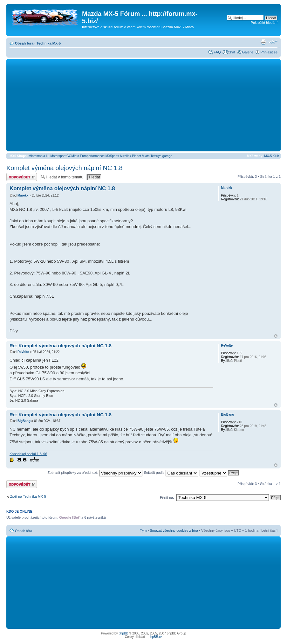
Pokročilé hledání (264, 23)
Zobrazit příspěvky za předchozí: (95, 473)
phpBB (123, 633)
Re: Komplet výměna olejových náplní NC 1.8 (61, 346)
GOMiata (73, 156)
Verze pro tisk (263, 42)
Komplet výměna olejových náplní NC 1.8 (65, 168)
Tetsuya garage (161, 156)
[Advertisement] (143, 105)
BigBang (24, 421)
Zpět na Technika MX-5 (28, 496)
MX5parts (112, 156)
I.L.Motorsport (56, 156)
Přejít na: (167, 497)
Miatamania (37, 156)
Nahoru (276, 336)
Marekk (23, 195)
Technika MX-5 (49, 43)
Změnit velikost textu (273, 42)
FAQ (217, 52)
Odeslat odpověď (22, 177)
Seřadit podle (171, 473)
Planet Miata (141, 156)
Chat (231, 52)
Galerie (248, 52)
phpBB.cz (155, 637)
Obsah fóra (24, 43)
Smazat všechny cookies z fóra (174, 530)
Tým (143, 530)
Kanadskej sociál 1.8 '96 (28, 454)
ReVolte (23, 352)
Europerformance (92, 156)
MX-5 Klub (272, 156)
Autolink (126, 156)
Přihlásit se (269, 52)
